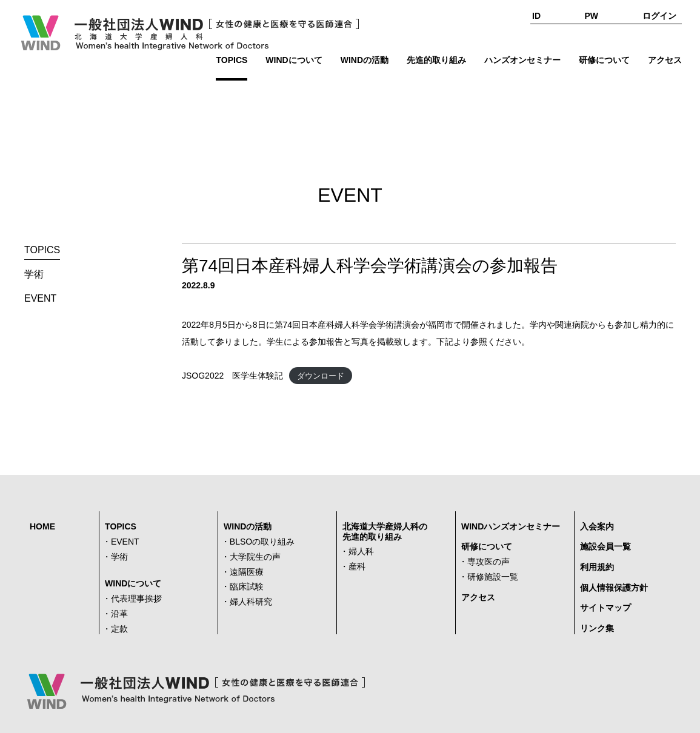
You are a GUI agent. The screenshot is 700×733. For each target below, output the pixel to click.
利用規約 (597, 567)
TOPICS (232, 60)
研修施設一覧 (493, 577)
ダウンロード (321, 376)
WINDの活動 (365, 60)
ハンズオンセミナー (522, 60)
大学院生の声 (255, 557)
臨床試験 (247, 586)
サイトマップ (605, 608)
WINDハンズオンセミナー (511, 526)
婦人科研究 (251, 602)
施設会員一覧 (605, 546)
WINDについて (294, 60)
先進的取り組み (436, 60)
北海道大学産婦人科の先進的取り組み (385, 532)
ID (536, 16)
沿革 (119, 614)
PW (592, 16)
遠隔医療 (247, 572)
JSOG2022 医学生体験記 (232, 376)
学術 (34, 274)
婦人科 (361, 551)
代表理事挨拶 (136, 599)
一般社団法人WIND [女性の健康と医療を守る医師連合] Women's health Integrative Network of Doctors (189, 33)
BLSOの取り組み (262, 542)
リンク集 (597, 628)
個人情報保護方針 (614, 588)
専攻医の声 (488, 562)
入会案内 (597, 526)
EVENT (40, 298)
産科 (357, 566)
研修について (604, 60)
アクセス (665, 60)
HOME (42, 526)
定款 (119, 629)
